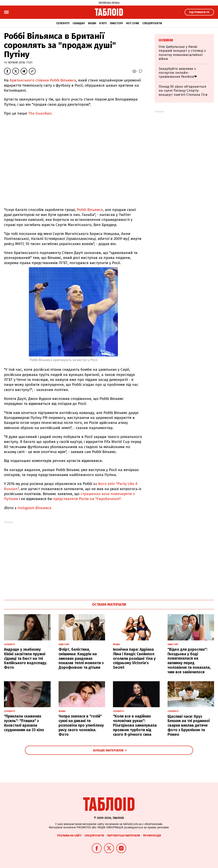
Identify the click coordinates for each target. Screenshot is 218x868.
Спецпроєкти (152, 23)
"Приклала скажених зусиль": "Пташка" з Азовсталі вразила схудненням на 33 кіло (24, 723)
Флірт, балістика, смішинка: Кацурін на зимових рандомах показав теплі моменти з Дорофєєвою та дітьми (81, 658)
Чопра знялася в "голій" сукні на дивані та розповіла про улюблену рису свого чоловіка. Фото (81, 725)
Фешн (92, 23)
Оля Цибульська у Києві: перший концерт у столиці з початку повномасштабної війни (182, 53)
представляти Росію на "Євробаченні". (87, 499)
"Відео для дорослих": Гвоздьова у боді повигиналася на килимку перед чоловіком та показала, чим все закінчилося (189, 661)
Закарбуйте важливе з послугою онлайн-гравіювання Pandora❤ (178, 73)
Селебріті (63, 23)
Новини (166, 40)
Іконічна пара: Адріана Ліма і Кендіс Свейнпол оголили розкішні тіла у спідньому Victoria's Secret (134, 658)
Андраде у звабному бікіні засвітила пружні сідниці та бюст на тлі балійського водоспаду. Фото (26, 658)
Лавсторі (116, 23)
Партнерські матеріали (123, 836)
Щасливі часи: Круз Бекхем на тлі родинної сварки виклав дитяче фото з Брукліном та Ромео (189, 725)
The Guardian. (40, 113)
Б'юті (103, 23)
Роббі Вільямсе (90, 210)
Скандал (79, 23)
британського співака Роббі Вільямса (42, 80)
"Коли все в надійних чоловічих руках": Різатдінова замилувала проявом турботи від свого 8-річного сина (135, 725)
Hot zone (133, 23)
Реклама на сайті (69, 836)
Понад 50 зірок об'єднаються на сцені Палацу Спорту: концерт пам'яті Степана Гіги (183, 91)
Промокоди (152, 836)
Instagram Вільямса (35, 508)
